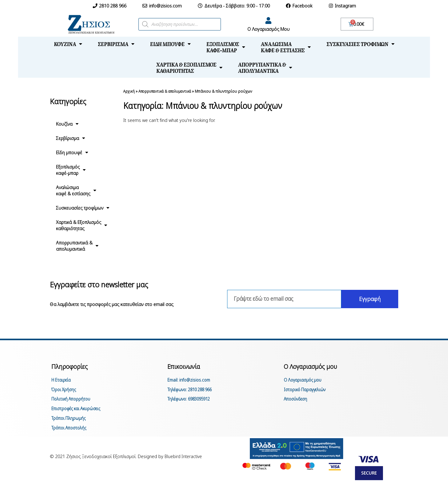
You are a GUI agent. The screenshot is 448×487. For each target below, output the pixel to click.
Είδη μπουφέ (170, 44)
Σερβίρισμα (116, 44)
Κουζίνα (68, 44)
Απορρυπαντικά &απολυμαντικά (265, 67)
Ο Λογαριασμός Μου (268, 29)
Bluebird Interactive (184, 460)
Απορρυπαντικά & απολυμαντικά (168, 91)
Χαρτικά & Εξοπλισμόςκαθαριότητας (189, 67)
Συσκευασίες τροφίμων (360, 44)
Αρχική (129, 91)
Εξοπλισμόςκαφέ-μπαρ (226, 47)
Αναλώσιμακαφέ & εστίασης (286, 47)
